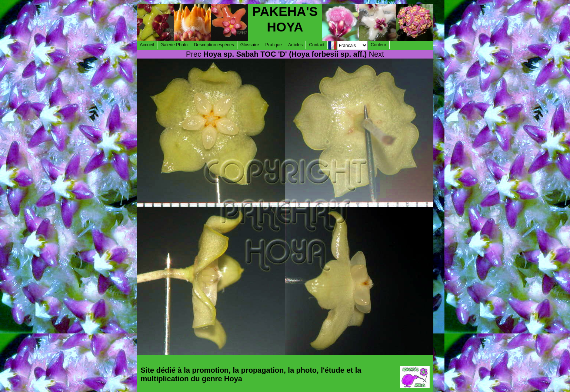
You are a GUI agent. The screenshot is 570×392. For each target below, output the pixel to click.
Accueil (147, 45)
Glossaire (250, 45)
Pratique (274, 45)
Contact (316, 45)
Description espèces (214, 45)
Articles (295, 45)
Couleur (379, 45)
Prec (194, 54)
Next (376, 54)
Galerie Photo (174, 45)
